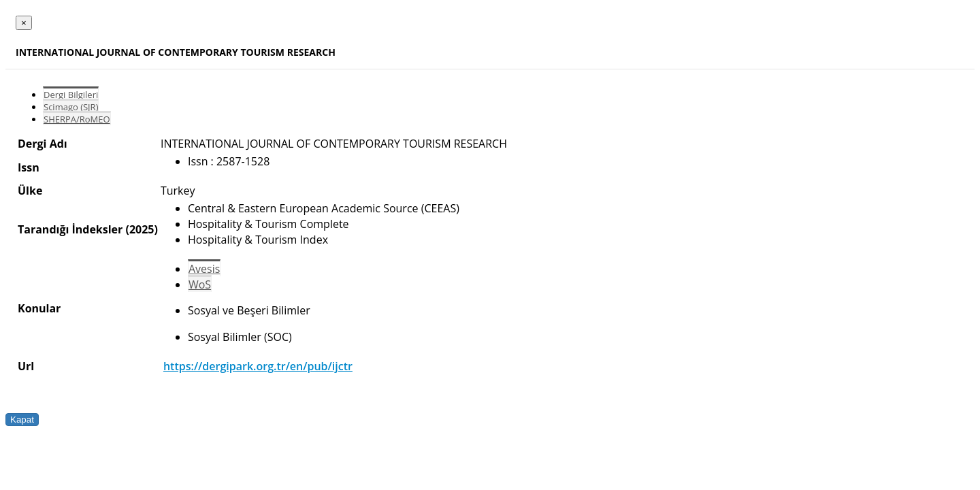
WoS (200, 284)
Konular (39, 308)
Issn (29, 167)
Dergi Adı (43, 144)
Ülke (30, 191)
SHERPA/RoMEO (77, 119)
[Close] (24, 23)
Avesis (204, 269)
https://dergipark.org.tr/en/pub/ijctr (258, 366)
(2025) (141, 229)
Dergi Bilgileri (71, 95)
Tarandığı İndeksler (70, 229)
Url (26, 366)
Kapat (22, 420)
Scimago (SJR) (71, 107)
